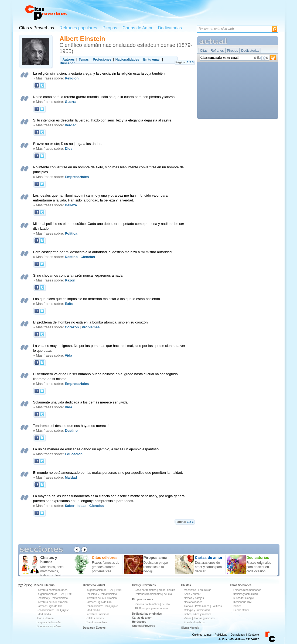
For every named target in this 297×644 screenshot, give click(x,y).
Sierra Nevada (190, 628)
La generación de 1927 (50, 594)
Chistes (186, 585)
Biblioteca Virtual (94, 585)
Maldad (71, 477)
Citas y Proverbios (37, 28)
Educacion (74, 454)
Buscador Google (243, 598)
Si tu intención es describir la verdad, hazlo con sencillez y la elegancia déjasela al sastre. (103, 120)
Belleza (71, 205)
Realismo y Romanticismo (52, 598)
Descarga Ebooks (94, 628)
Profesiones (203, 606)
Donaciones (238, 635)
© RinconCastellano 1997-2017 (239, 639)
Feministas (205, 590)
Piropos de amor (143, 599)
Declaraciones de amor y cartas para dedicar (209, 567)
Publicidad (221, 635)
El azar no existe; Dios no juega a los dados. (68, 144)
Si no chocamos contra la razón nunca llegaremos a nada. (78, 275)
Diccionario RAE (243, 602)
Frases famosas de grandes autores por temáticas (106, 567)
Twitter (237, 606)
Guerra (71, 102)
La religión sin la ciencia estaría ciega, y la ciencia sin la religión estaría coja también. (99, 73)
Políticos (216, 606)
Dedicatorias (170, 28)
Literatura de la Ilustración (52, 602)
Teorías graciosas (204, 618)
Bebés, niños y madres (198, 614)
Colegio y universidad (197, 610)
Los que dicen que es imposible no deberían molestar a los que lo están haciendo (97, 299)
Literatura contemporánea (52, 590)
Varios (188, 618)
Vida (68, 355)
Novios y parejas (194, 598)
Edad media (44, 614)
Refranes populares (78, 28)
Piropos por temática (147, 604)
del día (171, 590)
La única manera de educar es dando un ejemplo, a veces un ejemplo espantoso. (96, 449)
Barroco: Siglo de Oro (50, 606)
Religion (72, 78)
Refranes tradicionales (148, 594)
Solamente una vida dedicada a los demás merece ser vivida (80, 402)
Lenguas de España (49, 622)
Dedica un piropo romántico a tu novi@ (156, 567)
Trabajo (189, 606)
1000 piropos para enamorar (152, 608)
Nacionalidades (193, 602)
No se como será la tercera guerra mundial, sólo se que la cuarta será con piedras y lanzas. (104, 97)
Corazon (72, 327)
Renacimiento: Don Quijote (53, 610)
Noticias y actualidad (245, 594)
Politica (71, 233)
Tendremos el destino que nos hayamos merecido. (72, 426)
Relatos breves (95, 618)
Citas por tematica (146, 590)
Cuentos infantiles (97, 622)
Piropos (110, 28)
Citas (204, 51)
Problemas (91, 327)
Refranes (217, 51)
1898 (69, 594)
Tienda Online (241, 610)
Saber (70, 506)
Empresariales (77, 177)
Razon (70, 280)
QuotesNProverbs (144, 626)
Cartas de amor (142, 618)
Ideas (82, 506)
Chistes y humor (49, 560)
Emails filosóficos (194, 622)
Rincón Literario (44, 585)
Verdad (71, 125)
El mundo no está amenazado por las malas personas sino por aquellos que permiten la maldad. (108, 473)
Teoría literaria (45, 618)
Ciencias (88, 257)
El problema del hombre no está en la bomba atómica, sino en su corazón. (91, 322)
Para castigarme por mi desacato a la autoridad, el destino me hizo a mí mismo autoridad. (103, 252)
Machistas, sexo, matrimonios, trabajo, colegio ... (53, 571)
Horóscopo (139, 622)
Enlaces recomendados (247, 590)
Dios (69, 149)
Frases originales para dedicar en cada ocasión (259, 567)
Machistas (190, 590)
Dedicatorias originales (147, 614)
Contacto (253, 635)
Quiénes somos (202, 635)
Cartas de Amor (137, 28)
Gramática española (49, 626)
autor (162, 590)
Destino (71, 257)
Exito (69, 304)
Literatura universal (97, 614)
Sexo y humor (192, 594)
